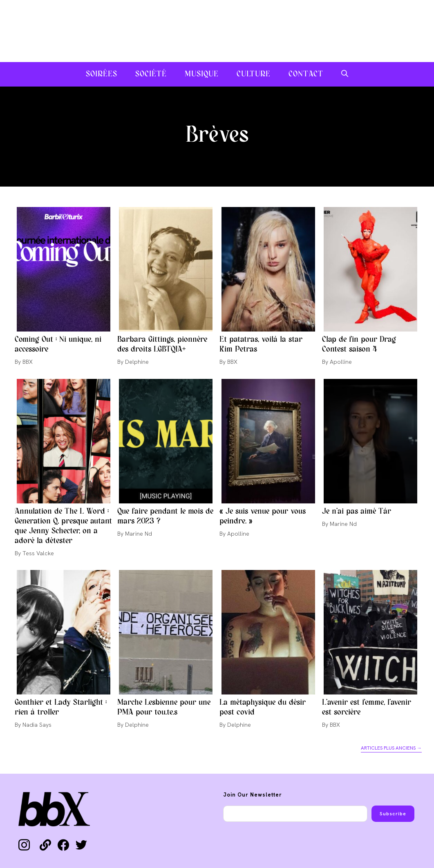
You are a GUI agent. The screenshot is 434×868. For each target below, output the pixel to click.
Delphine (137, 362)
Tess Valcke (38, 553)
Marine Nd (139, 534)
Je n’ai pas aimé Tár (357, 512)
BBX (28, 362)
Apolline (341, 362)
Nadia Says (37, 725)
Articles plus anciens (391, 748)
